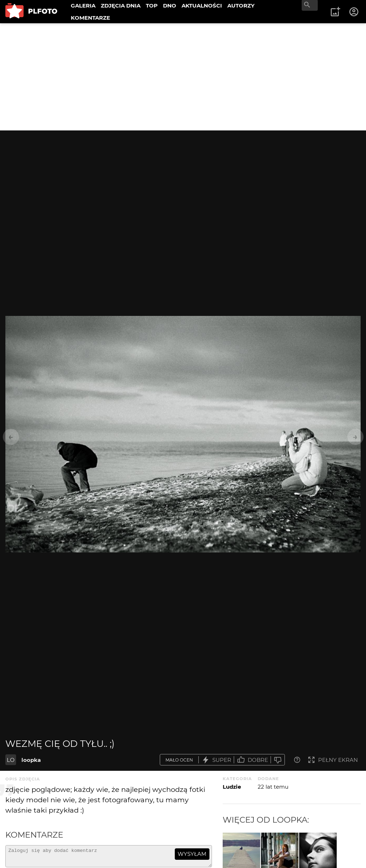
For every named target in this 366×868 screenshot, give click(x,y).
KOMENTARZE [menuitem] (90, 18)
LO (11, 760)
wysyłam (192, 854)
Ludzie (232, 787)
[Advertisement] (183, 77)
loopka (31, 760)
